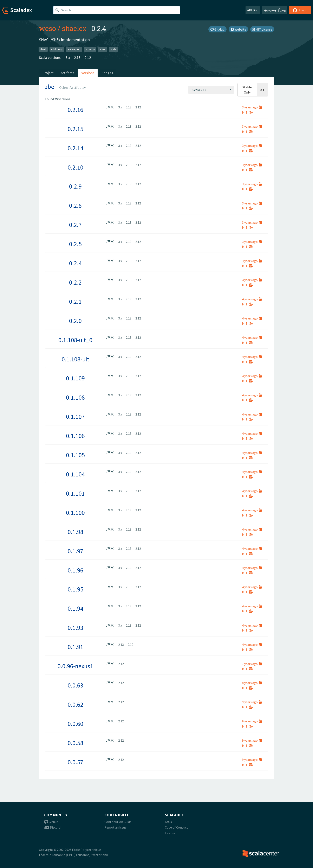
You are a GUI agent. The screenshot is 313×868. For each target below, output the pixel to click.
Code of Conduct (176, 827)
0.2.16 (76, 110)
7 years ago (252, 664)
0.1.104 (75, 474)
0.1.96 (76, 570)
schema (90, 49)
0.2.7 (75, 225)
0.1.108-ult (76, 359)
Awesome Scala (275, 10)
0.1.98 (76, 532)
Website (238, 29)
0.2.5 (75, 244)
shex (103, 49)
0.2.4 (75, 263)
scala (113, 49)
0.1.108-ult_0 (75, 340)
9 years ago (252, 702)
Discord (52, 827)
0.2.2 (75, 282)
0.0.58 (76, 743)
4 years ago (252, 280)
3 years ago (252, 107)
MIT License (262, 29)
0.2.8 (75, 205)
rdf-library (57, 49)
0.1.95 (76, 589)
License (170, 833)
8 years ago (252, 683)
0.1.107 (75, 417)
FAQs (168, 822)
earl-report (74, 49)
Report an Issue (115, 827)
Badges (107, 73)
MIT (247, 112)
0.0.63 (76, 685)
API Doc (253, 10)
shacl (43, 49)
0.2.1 (75, 302)
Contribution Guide (118, 822)
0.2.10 (76, 167)
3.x (68, 58)
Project (48, 73)
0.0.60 (76, 724)
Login (300, 10)
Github (51, 822)
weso (47, 28)
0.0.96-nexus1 (75, 666)
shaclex (74, 28)
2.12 (88, 58)
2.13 (77, 58)
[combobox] (211, 90)
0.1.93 (76, 628)
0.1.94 (76, 608)
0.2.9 (75, 186)
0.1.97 (76, 551)
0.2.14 (76, 148)
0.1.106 (75, 436)
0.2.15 (76, 129)
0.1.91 (76, 647)
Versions (88, 73)
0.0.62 (76, 704)
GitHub (217, 29)
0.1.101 (75, 493)
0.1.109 (75, 378)
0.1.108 (75, 397)
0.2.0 (75, 321)
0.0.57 (76, 762)
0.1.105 (75, 455)
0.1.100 (75, 513)
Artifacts (67, 73)
